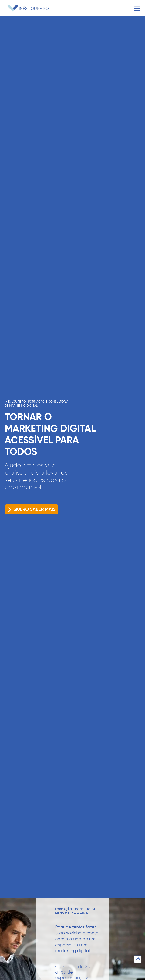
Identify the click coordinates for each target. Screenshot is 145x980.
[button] (137, 9)
